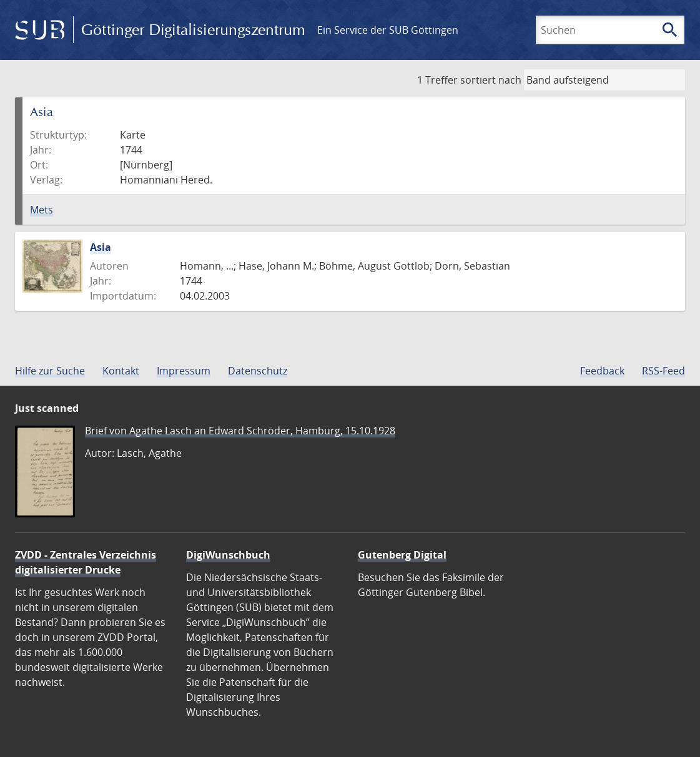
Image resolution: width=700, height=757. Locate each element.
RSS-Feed (663, 371)
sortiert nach (491, 80)
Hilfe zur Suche (50, 371)
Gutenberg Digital (402, 555)
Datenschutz (258, 371)
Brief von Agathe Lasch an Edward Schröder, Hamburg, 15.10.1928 (240, 431)
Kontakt (121, 371)
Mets (42, 210)
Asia (101, 247)
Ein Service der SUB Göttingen (388, 30)
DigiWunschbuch (228, 555)
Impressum (184, 371)
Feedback (602, 371)
